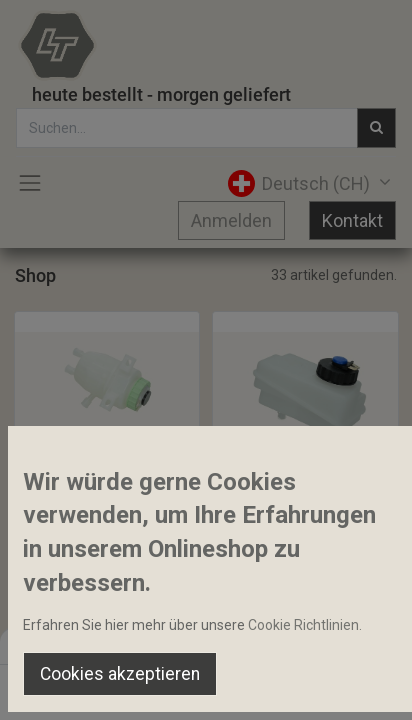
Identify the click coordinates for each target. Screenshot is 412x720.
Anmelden (231, 220)
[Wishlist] (276, 686)
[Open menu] (206, 691)
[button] (86, 447)
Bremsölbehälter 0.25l (94, 490)
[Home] (66, 686)
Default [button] (314, 645)
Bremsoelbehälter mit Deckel (305, 490)
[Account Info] (346, 686)
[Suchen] (135, 686)
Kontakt (352, 220)
